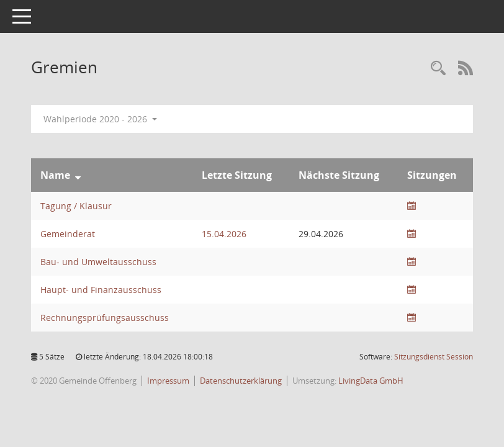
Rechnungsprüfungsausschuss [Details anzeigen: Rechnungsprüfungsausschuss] (105, 318)
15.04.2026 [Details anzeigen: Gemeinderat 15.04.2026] (224, 234)
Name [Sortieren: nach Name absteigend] (55, 175)
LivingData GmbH (371, 381)
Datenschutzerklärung (241, 381)
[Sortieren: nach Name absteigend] (78, 175)
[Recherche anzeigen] (438, 69)
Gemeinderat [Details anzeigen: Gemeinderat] (68, 234)
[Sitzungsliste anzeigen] (412, 206)
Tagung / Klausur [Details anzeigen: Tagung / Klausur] (76, 206)
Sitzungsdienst (434, 357)
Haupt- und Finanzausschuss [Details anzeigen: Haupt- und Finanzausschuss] (101, 290)
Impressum (168, 381)
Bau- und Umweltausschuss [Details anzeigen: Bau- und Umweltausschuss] (98, 262)
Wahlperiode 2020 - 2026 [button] (100, 119)
